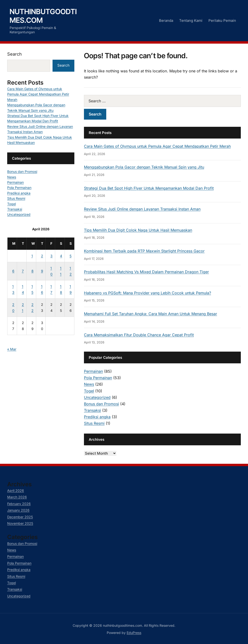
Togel (89, 391)
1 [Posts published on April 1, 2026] (32, 256)
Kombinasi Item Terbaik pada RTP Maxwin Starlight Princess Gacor (144, 251)
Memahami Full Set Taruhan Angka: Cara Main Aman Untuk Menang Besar (151, 314)
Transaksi (92, 410)
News (89, 384)
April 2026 (16, 490)
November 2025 (20, 523)
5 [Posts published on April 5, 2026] (71, 256)
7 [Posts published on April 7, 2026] (23, 271)
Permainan (93, 371)
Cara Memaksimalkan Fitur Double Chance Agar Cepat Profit (139, 335)
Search (15, 54)
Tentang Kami (191, 20)
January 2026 (18, 510)
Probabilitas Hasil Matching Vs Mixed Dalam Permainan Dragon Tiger (146, 272)
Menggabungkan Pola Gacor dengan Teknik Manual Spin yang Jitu (144, 167)
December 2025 (20, 517)
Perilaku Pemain (222, 20)
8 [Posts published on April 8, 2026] (32, 271)
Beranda (166, 20)
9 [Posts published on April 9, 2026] (42, 271)
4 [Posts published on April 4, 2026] (61, 256)
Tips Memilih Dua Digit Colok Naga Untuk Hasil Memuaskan (138, 230)
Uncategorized (97, 397)
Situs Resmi (94, 423)
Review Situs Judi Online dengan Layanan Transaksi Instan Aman (142, 209)
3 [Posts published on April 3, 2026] (51, 256)
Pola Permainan (98, 378)
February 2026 (19, 504)
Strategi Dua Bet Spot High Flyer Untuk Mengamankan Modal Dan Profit (149, 188)
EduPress (134, 633)
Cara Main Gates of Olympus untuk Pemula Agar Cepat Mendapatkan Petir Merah (157, 146)
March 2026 (17, 497)
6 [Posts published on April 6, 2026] (13, 271)
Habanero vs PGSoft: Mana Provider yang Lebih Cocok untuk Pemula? (148, 293)
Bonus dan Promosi (101, 404)
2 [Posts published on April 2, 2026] (42, 256)
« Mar (12, 349)
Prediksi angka (97, 417)
